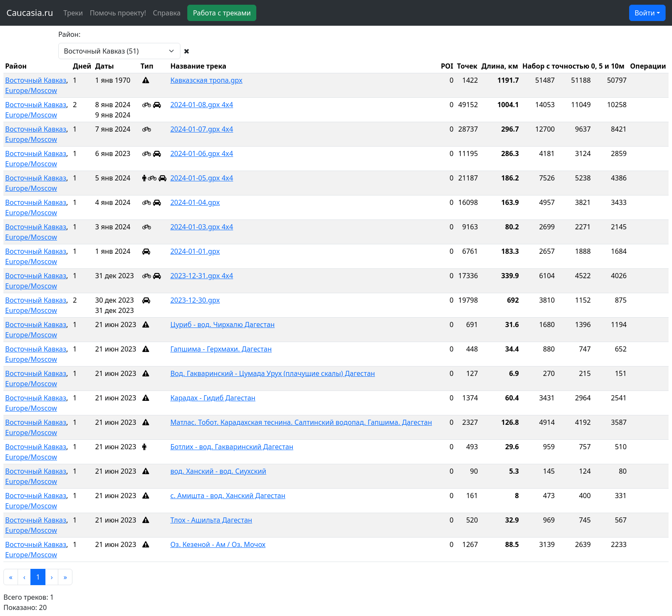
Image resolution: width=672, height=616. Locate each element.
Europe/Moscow (31, 90)
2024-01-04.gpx (195, 202)
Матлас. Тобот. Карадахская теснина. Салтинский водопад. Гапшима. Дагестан (301, 422)
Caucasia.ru (30, 13)
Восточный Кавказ (36, 80)
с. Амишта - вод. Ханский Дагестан (228, 496)
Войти (645, 13)
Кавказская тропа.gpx (206, 80)
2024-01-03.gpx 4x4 (202, 227)
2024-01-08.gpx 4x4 (202, 105)
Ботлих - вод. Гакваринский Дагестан (232, 447)
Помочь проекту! (118, 13)
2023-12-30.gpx (195, 300)
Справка (167, 13)
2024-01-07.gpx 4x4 (202, 129)
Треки (73, 13)
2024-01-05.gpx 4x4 (202, 178)
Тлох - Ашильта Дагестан (211, 520)
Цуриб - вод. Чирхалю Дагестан (222, 325)
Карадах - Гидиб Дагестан (213, 398)
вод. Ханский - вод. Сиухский (218, 471)
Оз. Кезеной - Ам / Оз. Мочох (218, 544)
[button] (11, 577)
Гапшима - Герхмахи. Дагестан (221, 349)
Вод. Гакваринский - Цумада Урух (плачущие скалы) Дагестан (272, 373)
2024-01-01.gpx (195, 251)
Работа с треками (222, 13)
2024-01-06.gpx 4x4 (202, 153)
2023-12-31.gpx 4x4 (202, 276)
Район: (69, 34)
